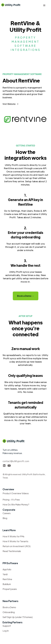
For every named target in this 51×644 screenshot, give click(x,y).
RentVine (7, 579)
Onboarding (9, 612)
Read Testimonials (12, 551)
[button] (44, 5)
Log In (6, 631)
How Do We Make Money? (16, 505)
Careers (7, 513)
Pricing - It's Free (11, 500)
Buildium (7, 584)
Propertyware (10, 589)
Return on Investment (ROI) (17, 546)
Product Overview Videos (16, 493)
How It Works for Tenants (15, 541)
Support (7, 626)
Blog (5, 518)
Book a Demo (9, 607)
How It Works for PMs (13, 536)
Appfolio (7, 569)
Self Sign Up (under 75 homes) (18, 617)
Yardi (5, 574)
